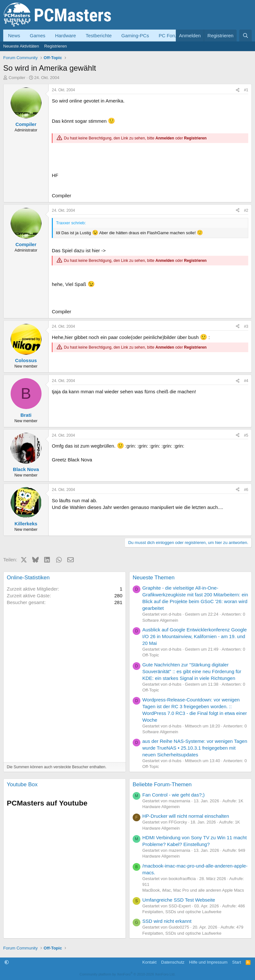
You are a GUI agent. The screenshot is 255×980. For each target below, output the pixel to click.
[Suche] (246, 36)
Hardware (66, 36)
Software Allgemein (160, 620)
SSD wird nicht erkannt (167, 921)
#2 (246, 210)
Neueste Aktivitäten (21, 46)
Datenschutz (173, 962)
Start (236, 962)
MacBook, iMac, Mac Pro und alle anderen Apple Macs (193, 890)
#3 (246, 326)
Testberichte (99, 36)
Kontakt (149, 962)
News (14, 36)
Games (38, 36)
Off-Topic (151, 655)
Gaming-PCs (135, 36)
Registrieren (55, 46)
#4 (246, 381)
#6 (246, 490)
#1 (246, 90)
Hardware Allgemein (161, 807)
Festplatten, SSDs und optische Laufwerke (182, 912)
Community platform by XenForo (127, 974)
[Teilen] (238, 90)
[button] (7, 962)
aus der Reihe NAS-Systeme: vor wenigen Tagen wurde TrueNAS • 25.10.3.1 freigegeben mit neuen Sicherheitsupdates (195, 748)
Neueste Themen (154, 578)
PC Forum (170, 36)
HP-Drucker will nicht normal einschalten (186, 816)
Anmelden (165, 138)
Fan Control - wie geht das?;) (173, 795)
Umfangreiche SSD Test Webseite (179, 900)
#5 (246, 435)
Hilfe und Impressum (208, 962)
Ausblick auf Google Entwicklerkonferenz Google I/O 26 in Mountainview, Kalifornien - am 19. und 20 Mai (194, 636)
